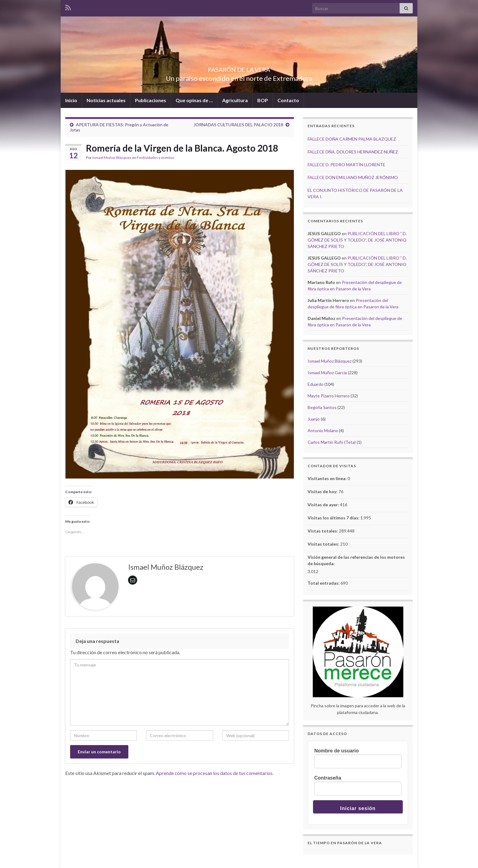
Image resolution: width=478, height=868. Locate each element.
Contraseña (328, 778)
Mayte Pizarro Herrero (329, 396)
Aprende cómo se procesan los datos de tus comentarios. (215, 773)
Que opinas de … (194, 100)
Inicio (71, 100)
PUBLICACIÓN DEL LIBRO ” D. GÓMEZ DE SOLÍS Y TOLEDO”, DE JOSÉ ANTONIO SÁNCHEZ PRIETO (357, 240)
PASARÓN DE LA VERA (239, 68)
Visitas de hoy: (323, 491)
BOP (263, 100)
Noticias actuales (106, 100)
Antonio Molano (323, 430)
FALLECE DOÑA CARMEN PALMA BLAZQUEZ (352, 139)
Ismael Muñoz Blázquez (112, 158)
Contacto (288, 100)
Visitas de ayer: (324, 505)
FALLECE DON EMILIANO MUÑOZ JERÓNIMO (353, 177)
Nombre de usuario (337, 751)
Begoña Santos (322, 407)
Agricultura (235, 100)
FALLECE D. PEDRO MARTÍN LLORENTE (346, 165)
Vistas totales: (323, 531)
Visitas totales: (324, 544)
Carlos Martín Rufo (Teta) (332, 442)
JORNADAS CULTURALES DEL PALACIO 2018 (238, 125)
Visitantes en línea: (328, 478)
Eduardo (316, 384)
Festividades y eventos (156, 158)
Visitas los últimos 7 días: (334, 518)
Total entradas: (324, 583)
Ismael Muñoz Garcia (327, 373)
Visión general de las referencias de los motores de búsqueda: (356, 560)
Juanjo (314, 419)
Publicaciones (151, 100)
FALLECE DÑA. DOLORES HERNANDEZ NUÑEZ (353, 152)
